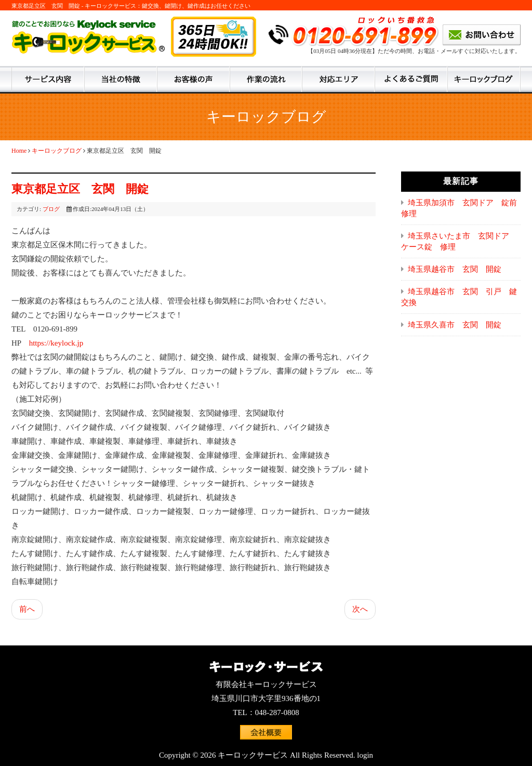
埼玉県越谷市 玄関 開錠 (455, 269)
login (365, 755)
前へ (27, 609)
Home (19, 151)
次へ (360, 609)
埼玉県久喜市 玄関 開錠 (455, 325)
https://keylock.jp (56, 343)
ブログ (51, 209)
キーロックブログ (57, 151)
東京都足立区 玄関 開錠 (80, 189)
